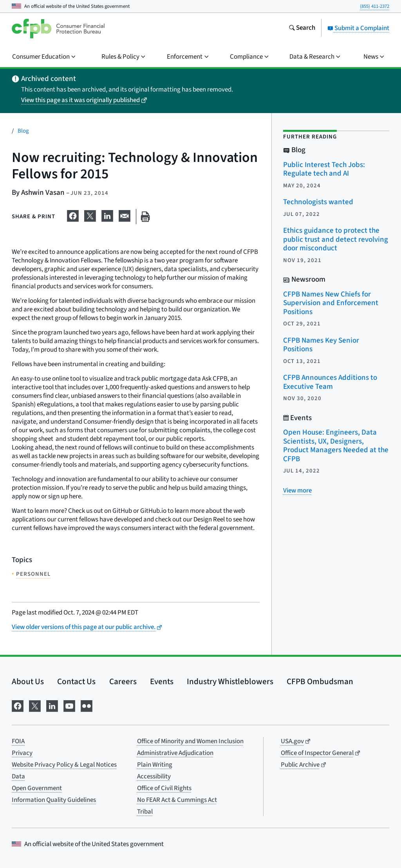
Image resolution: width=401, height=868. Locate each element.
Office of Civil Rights (164, 788)
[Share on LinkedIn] (107, 215)
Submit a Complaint (358, 28)
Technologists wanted (318, 202)
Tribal (145, 812)
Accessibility (154, 776)
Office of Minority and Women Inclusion (190, 741)
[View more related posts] (297, 491)
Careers (123, 681)
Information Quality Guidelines (54, 800)
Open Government (37, 788)
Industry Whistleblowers (230, 681)
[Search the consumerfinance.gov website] (302, 29)
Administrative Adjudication (175, 753)
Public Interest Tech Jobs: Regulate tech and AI (324, 169)
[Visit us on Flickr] (87, 705)
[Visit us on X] (35, 705)
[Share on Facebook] (73, 215)
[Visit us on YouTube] (69, 705)
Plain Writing (155, 765)
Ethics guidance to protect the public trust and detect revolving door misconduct (336, 239)
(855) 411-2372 (375, 6)
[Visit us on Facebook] (18, 705)
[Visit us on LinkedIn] (52, 705)
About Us (28, 681)
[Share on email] (125, 215)
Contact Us (76, 681)
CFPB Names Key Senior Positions (321, 345)
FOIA (18, 741)
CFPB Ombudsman (320, 681)
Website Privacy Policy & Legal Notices (64, 765)
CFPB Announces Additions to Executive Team (330, 382)
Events (162, 681)
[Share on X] (90, 215)
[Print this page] (145, 217)
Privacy (22, 753)
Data (18, 776)
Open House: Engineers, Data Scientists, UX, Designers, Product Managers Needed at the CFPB (336, 446)
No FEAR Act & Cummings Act (177, 800)
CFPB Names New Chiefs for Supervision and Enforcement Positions (331, 303)
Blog (23, 131)
